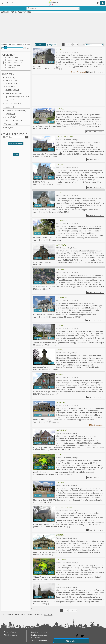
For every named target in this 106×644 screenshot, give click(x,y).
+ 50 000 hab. (13, 58)
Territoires (6, 615)
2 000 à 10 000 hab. (15, 63)
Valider (16, 155)
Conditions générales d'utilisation (39, 636)
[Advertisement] (53, 28)
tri (84, 45)
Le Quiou (48, 615)
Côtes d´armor (34, 615)
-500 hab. (11, 68)
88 (71, 641)
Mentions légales (11, 635)
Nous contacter (10, 632)
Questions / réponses (39, 632)
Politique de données (39, 640)
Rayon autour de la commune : (13, 44)
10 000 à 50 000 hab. (16, 60)
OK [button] (27, 137)
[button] (16, 145)
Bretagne (19, 615)
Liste (38, 45)
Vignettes (52, 45)
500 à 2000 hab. (14, 65)
